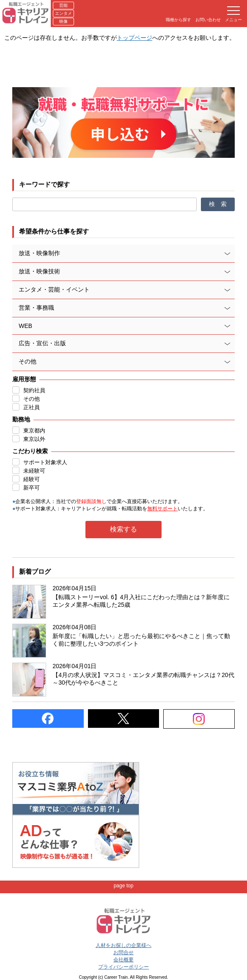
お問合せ (124, 952)
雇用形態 (24, 379)
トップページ (134, 38)
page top (124, 886)
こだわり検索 (30, 451)
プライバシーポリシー (124, 967)
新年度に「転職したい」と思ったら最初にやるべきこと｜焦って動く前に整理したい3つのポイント (141, 640)
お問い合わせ (208, 20)
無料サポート (162, 509)
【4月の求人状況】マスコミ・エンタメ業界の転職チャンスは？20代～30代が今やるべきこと (143, 679)
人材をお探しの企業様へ (124, 945)
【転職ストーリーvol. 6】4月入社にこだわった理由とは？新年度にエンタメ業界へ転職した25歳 (141, 601)
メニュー (233, 14)
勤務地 (21, 419)
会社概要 (124, 960)
